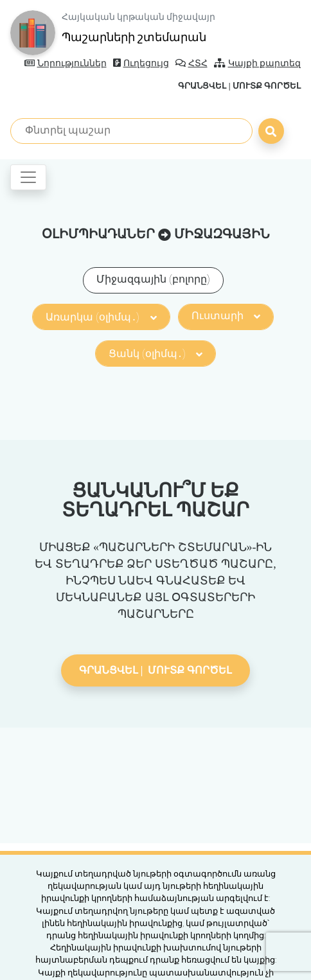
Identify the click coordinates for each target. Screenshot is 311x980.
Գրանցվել (202, 86)
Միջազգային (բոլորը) (153, 279)
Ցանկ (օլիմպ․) (155, 354)
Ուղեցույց (141, 63)
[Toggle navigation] (28, 177)
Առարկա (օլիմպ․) (101, 317)
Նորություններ (66, 63)
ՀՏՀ (191, 63)
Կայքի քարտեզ (258, 63)
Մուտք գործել (267, 86)
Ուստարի (226, 316)
